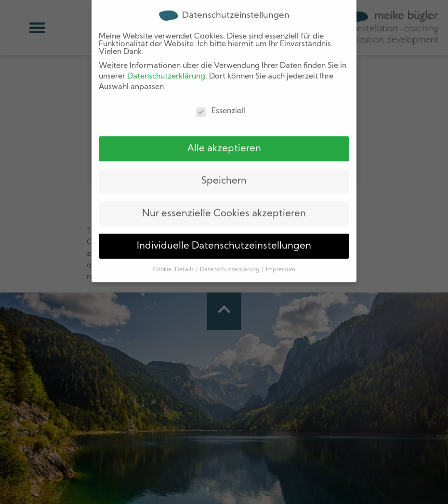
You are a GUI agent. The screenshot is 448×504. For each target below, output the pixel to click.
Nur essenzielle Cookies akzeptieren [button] (224, 198)
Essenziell (221, 95)
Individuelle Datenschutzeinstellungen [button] (224, 230)
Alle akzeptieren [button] (224, 133)
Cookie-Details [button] (174, 254)
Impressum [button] (281, 254)
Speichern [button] (224, 165)
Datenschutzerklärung (166, 61)
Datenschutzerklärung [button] (231, 254)
